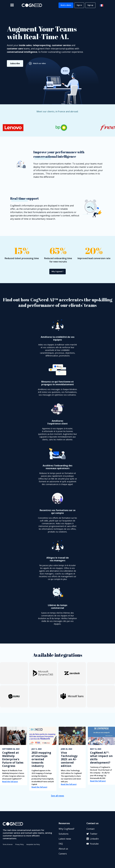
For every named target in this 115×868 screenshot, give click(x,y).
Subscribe (15, 63)
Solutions (64, 834)
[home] (32, 5)
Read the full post (10, 782)
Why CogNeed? (67, 829)
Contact (90, 829)
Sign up (90, 5)
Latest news (65, 839)
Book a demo (66, 5)
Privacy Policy (19, 844)
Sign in (79, 5)
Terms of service (8, 844)
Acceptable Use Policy (33, 844)
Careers (63, 854)
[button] (12, 5)
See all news (57, 796)
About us (63, 849)
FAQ (61, 844)
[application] (89, 859)
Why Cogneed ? (57, 271)
